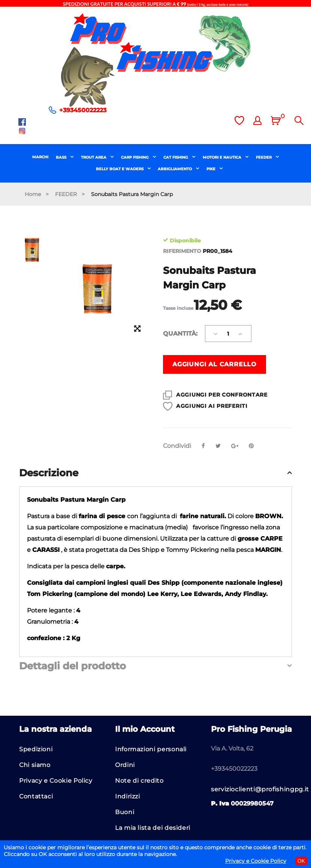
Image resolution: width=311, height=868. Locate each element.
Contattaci (36, 796)
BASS (62, 157)
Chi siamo (35, 765)
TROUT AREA (94, 157)
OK (301, 861)
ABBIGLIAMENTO (175, 169)
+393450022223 (83, 110)
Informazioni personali (151, 749)
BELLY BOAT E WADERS (120, 169)
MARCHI (40, 157)
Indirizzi (128, 796)
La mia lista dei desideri (153, 828)
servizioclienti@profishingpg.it (260, 789)
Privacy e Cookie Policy (56, 781)
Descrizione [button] (49, 473)
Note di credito (139, 781)
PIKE (212, 169)
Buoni (125, 812)
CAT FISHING (176, 157)
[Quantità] (228, 334)
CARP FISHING (135, 157)
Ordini (125, 765)
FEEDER (264, 157)
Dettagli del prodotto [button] (73, 666)
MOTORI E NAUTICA (223, 157)
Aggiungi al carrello (215, 364)
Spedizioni (36, 749)
